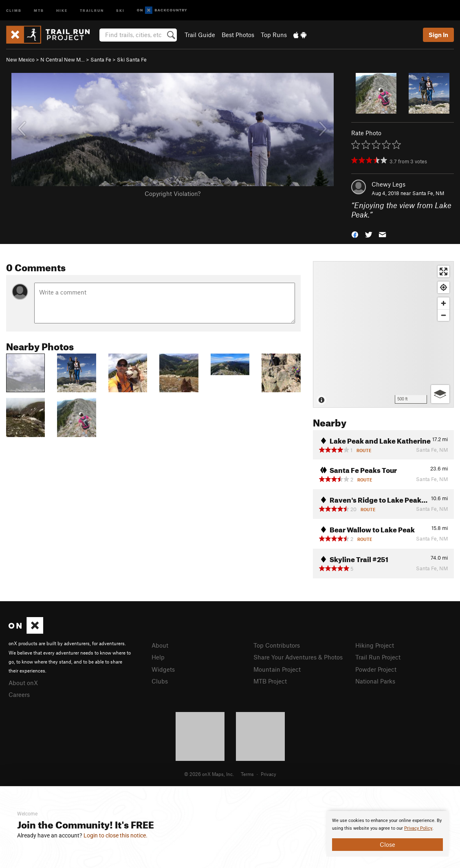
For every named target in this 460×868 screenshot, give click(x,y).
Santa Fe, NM (428, 193)
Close (387, 844)
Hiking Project (375, 645)
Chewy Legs (388, 184)
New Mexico (20, 59)
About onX (23, 683)
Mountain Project (277, 669)
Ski (120, 10)
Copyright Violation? (173, 193)
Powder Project (376, 669)
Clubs (160, 681)
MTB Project (270, 681)
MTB (39, 10)
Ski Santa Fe (132, 59)
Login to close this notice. (116, 835)
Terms (247, 774)
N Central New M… (63, 59)
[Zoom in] (443, 303)
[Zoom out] (443, 315)
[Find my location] (443, 287)
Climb (14, 10)
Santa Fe (101, 59)
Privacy (269, 774)
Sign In (438, 35)
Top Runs (274, 35)
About (160, 645)
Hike (62, 10)
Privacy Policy (418, 828)
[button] (355, 234)
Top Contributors (277, 645)
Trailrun (92, 10)
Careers (19, 694)
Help (158, 657)
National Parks (375, 681)
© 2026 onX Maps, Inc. (209, 774)
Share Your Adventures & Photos (298, 657)
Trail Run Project (378, 657)
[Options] (440, 394)
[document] (387, 834)
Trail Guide (200, 35)
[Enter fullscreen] (443, 271)
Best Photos (238, 35)
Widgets (163, 669)
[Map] (383, 334)
